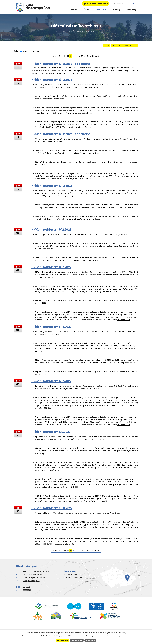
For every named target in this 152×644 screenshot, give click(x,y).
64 (65, 57)
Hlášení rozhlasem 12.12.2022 (52, 187)
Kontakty (131, 9)
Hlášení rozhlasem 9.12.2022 (51, 231)
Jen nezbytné (77, 640)
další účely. (122, 633)
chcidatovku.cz (124, 321)
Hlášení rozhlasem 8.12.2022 (51, 268)
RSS (102, 46)
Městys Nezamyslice (31, 582)
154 (88, 57)
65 (68, 57)
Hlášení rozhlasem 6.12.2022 (51, 328)
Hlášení (36, 52)
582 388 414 (38, 575)
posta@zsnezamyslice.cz (94, 406)
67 (74, 57)
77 (82, 57)
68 (76, 57)
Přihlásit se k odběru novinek (122, 46)
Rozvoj (116, 9)
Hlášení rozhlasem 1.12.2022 (51, 433)
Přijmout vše (63, 640)
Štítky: (17, 52)
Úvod (74, 9)
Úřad (86, 9)
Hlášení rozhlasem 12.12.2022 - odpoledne (61, 135)
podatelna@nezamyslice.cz (34, 578)
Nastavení (90, 640)
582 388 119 (27, 575)
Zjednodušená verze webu (95, 3)
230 (93, 57)
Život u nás (101, 9)
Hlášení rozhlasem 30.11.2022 (52, 509)
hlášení (25, 52)
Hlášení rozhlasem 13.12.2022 (52, 81)
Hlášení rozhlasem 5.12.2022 (51, 382)
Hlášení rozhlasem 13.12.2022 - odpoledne (61, 65)
